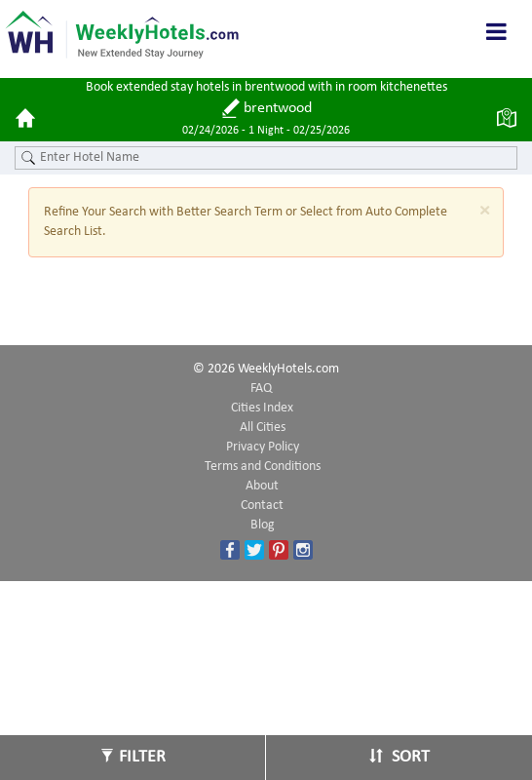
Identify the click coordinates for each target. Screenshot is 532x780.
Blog (263, 525)
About (262, 486)
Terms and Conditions (263, 467)
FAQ (261, 389)
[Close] (484, 211)
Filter (133, 757)
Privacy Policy (263, 447)
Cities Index (262, 408)
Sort (399, 757)
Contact (262, 506)
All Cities (263, 428)
